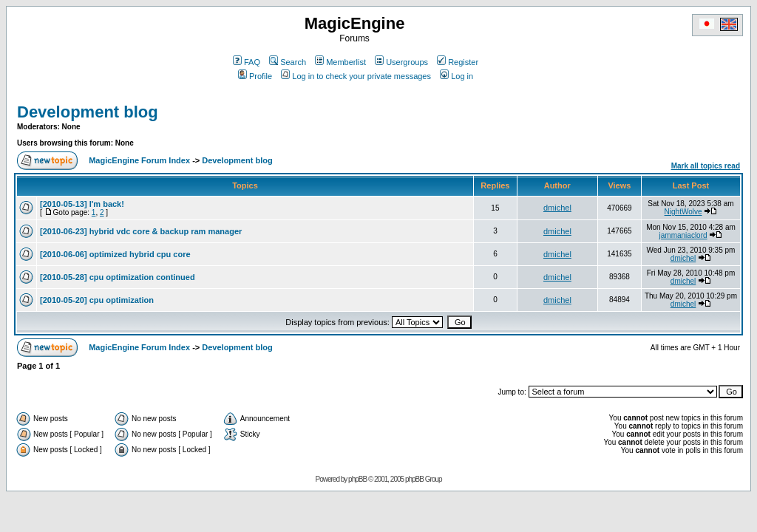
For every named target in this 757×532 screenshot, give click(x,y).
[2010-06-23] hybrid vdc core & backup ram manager (141, 231)
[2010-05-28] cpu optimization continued (118, 277)
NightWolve (683, 212)
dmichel (557, 208)
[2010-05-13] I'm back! (82, 204)
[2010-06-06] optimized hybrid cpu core (115, 254)
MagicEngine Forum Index (139, 160)
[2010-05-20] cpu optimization (97, 300)
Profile (255, 76)
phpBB (357, 479)
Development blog (88, 112)
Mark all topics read (706, 166)
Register (458, 62)
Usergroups (401, 62)
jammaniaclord (683, 235)
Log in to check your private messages (356, 76)
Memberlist (340, 62)
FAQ (247, 62)
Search (288, 62)
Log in (456, 76)
